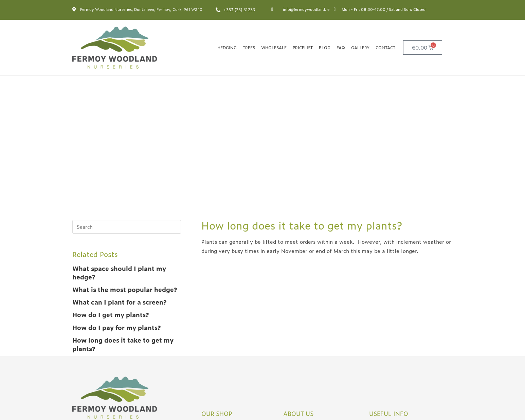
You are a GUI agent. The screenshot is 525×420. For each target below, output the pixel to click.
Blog (325, 48)
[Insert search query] (127, 86)
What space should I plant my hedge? (119, 132)
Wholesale (274, 48)
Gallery (360, 48)
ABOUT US (298, 272)
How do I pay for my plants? (116, 187)
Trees (249, 48)
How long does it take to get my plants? (123, 203)
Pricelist (303, 48)
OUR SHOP (217, 272)
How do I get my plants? (111, 174)
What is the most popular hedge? (125, 149)
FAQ (341, 48)
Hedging (227, 48)
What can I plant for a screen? (119, 161)
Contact (385, 48)
